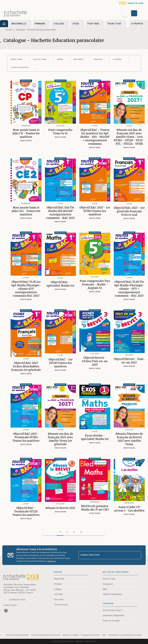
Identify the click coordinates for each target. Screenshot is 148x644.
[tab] (4, 24)
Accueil (9, 30)
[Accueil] (16, 13)
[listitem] (17, 3)
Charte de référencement (17, 635)
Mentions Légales (71, 635)
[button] (18, 59)
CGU (104, 635)
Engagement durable (90, 635)
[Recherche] (125, 13)
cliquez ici (52, 561)
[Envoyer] (138, 555)
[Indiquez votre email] (106, 555)
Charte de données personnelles (46, 635)
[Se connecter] (137, 13)
